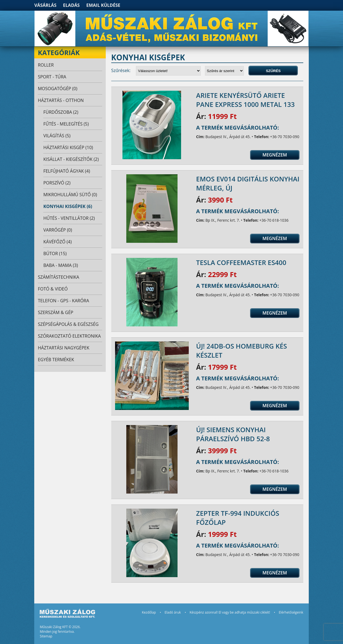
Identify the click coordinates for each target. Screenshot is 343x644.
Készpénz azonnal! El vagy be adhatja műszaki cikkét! (230, 612)
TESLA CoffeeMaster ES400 (241, 262)
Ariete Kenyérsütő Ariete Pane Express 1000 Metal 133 (245, 100)
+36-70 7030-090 (285, 137)
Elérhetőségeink (291, 612)
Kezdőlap (149, 612)
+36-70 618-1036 (274, 220)
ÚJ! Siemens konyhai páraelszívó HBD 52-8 (233, 434)
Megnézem (275, 155)
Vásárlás (45, 5)
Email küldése (103, 5)
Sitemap (46, 636)
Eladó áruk (173, 612)
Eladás (71, 5)
